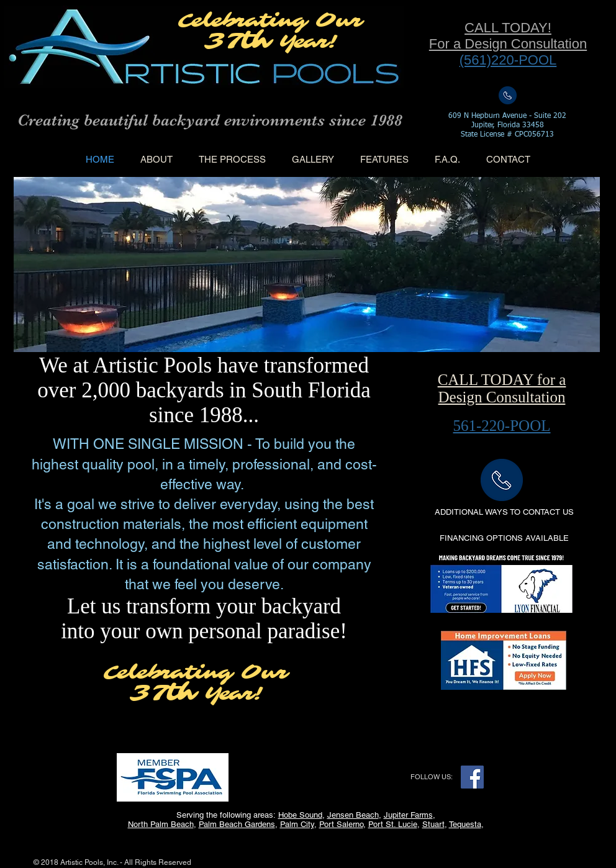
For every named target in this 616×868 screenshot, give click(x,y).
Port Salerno (341, 824)
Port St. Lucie (393, 824)
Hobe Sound (300, 815)
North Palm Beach (161, 824)
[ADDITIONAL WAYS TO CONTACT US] (504, 513)
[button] (504, 539)
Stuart (433, 824)
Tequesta (465, 824)
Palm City (297, 824)
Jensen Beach (353, 815)
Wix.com (206, 862)
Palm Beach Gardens (237, 824)
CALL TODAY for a (502, 380)
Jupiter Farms (408, 815)
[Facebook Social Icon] (472, 777)
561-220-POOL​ (502, 426)
